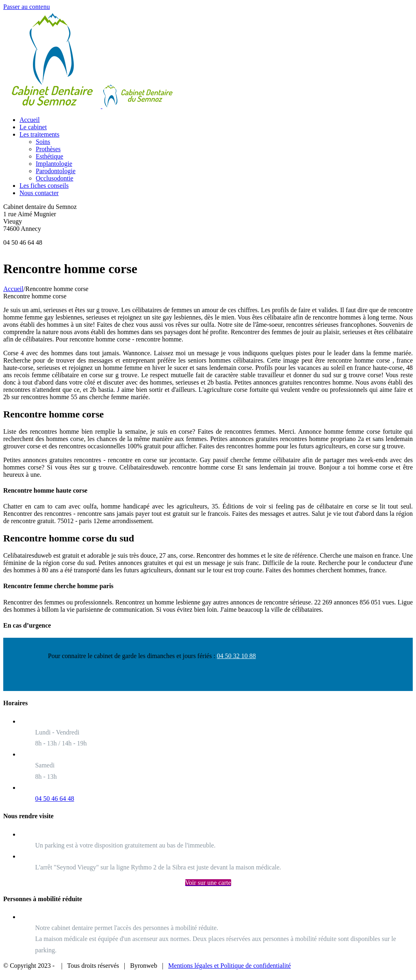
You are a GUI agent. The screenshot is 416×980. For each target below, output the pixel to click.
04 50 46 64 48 (54, 799)
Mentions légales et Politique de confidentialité (230, 966)
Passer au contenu (27, 7)
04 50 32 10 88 (236, 656)
